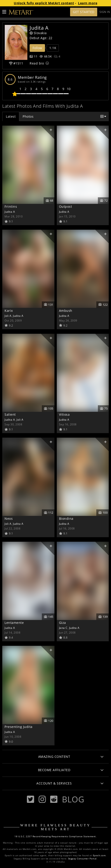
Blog (73, 799)
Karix (9, 311)
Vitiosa (64, 414)
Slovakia (38, 33)
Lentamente (14, 623)
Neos (9, 519)
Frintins (11, 206)
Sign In (105, 12)
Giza (63, 623)
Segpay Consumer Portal (82, 859)
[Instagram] (42, 799)
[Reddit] (54, 799)
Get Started (84, 12)
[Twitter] (31, 799)
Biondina (66, 519)
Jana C (63, 628)
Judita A (10, 212)
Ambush (66, 311)
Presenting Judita (19, 727)
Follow (37, 48)
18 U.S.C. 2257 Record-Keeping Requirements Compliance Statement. (55, 836)
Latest (11, 116)
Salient (10, 414)
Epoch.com (99, 855)
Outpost (66, 206)
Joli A (8, 316)
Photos (28, 116)
